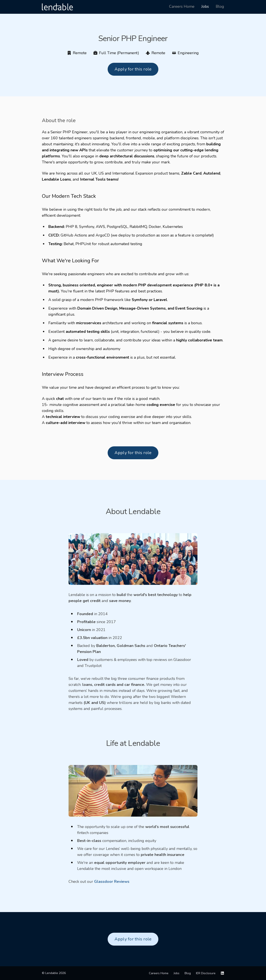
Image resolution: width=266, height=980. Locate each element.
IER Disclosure (206, 973)
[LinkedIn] (222, 973)
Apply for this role (133, 69)
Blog (188, 973)
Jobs (177, 973)
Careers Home (159, 973)
